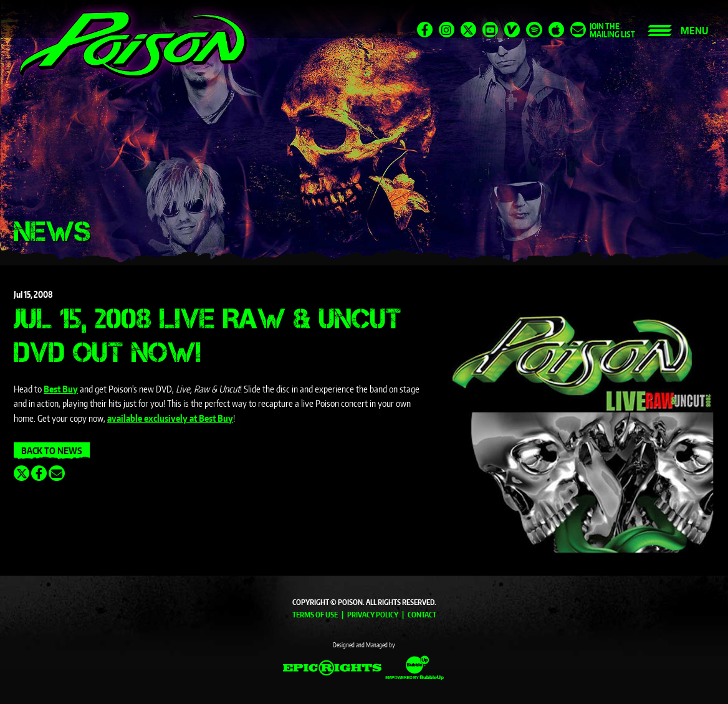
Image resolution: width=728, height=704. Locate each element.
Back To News (52, 451)
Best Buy (61, 389)
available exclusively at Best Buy (170, 418)
